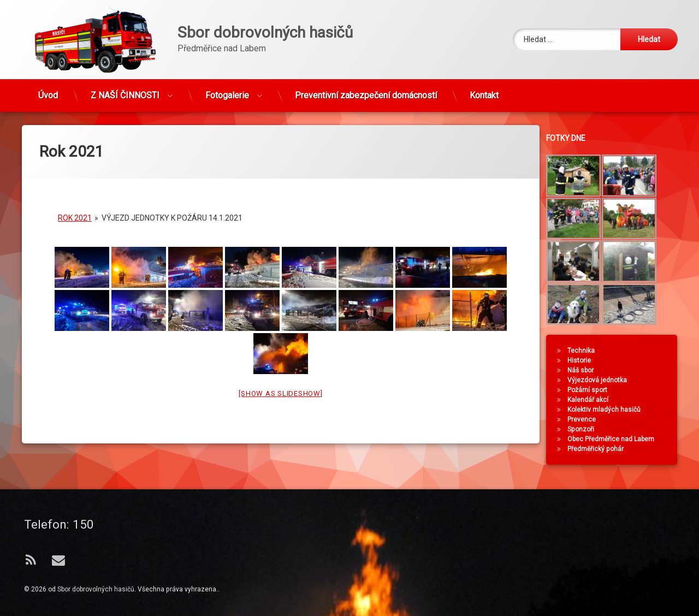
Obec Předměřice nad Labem (616, 439)
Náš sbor (585, 370)
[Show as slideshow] (280, 380)
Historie (584, 360)
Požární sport (592, 390)
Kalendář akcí (593, 400)
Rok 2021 (75, 205)
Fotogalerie (227, 91)
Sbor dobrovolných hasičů (96, 589)
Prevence (587, 419)
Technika (586, 351)
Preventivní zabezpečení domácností (366, 91)
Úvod (48, 91)
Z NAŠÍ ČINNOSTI (125, 91)
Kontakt (484, 91)
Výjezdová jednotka (602, 380)
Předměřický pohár (600, 449)
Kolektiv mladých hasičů (609, 410)
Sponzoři (586, 429)
